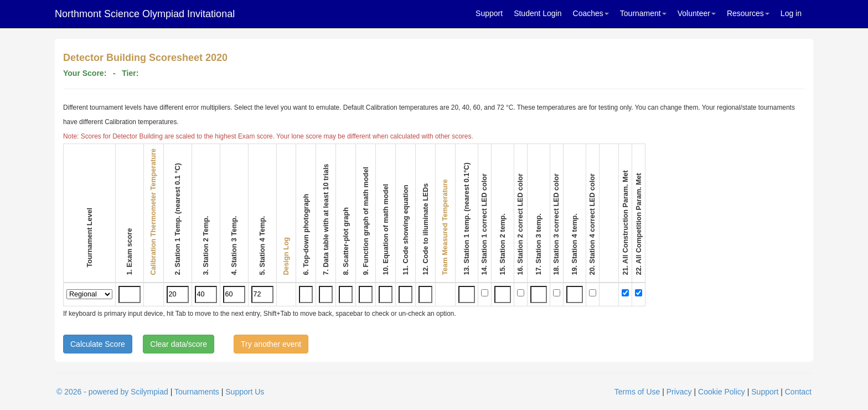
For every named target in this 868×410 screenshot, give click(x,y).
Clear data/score (179, 344)
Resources (748, 13)
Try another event (271, 344)
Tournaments (197, 392)
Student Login (538, 13)
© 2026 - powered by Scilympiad (112, 392)
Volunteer (697, 13)
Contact (798, 392)
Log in (791, 13)
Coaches (591, 13)
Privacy (679, 392)
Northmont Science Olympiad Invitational (145, 14)
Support (489, 13)
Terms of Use (637, 392)
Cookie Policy (722, 392)
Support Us (245, 392)
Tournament (643, 13)
